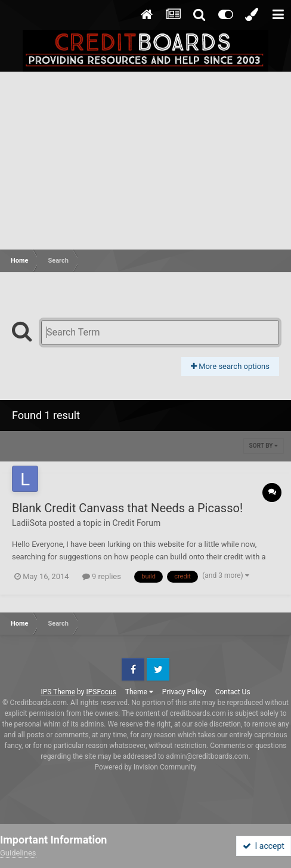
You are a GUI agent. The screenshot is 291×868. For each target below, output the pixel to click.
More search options (230, 366)
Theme (139, 692)
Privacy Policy (184, 692)
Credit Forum (136, 523)
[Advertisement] (145, 161)
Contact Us (233, 692)
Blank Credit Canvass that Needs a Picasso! (127, 508)
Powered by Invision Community (146, 767)
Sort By (264, 446)
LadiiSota (29, 523)
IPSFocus (101, 692)
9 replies (102, 576)
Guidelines (18, 853)
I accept (264, 846)
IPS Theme (58, 692)
